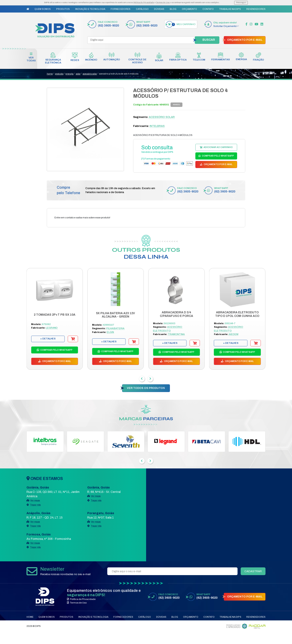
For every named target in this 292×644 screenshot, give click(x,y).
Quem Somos (43, 9)
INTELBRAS (157, 126)
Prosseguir (241, 3)
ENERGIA (70, 74)
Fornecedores (121, 9)
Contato (208, 9)
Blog (173, 9)
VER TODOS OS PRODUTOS (146, 388)
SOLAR (78, 74)
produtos (59, 74)
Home (30, 617)
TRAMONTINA (176, 334)
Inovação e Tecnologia (90, 9)
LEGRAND (52, 328)
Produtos (63, 9)
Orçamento (189, 9)
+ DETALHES (48, 339)
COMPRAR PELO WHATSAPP (218, 156)
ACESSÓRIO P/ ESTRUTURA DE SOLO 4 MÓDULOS (119, 74)
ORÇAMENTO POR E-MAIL (245, 40)
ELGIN (110, 332)
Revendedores (256, 9)
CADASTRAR (253, 571)
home (50, 74)
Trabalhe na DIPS (230, 9)
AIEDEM (234, 334)
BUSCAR (209, 40)
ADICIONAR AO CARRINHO (218, 147)
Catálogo (142, 9)
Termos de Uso (163, 3)
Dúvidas (159, 9)
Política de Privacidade (144, 3)
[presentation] (142, 379)
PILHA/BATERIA (115, 328)
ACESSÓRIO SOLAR (90, 74)
